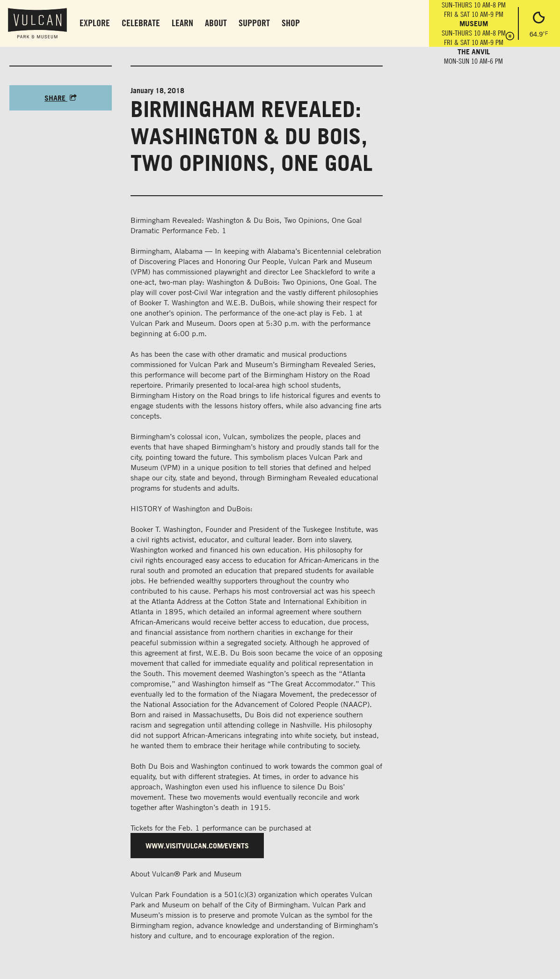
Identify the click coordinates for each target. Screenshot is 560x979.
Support (254, 23)
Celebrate (141, 23)
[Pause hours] (510, 37)
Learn (182, 23)
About (216, 23)
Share (61, 98)
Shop (291, 23)
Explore (95, 23)
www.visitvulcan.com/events (197, 846)
